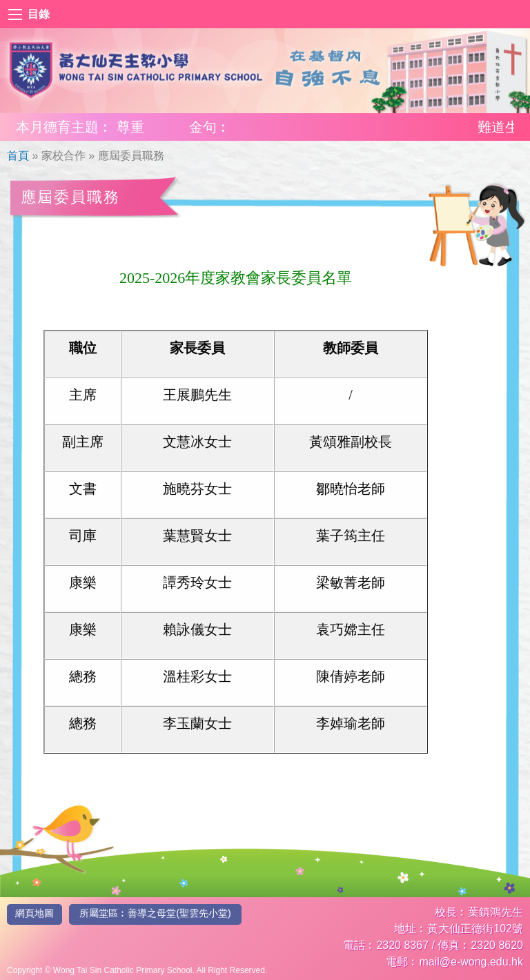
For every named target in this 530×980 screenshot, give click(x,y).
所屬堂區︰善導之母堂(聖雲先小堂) (155, 913)
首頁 (18, 156)
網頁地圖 (35, 913)
